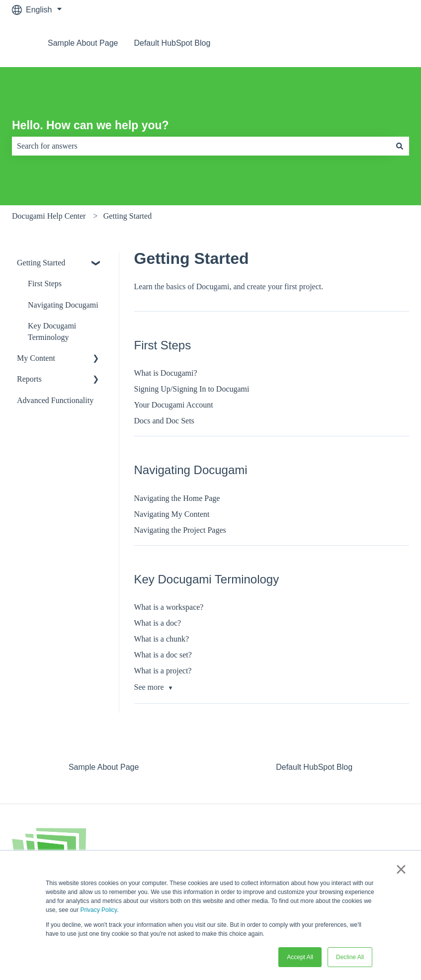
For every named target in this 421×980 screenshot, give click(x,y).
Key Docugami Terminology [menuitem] (52, 331)
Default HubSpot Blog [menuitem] (314, 767)
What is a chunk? (162, 639)
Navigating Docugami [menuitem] (63, 305)
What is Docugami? (166, 373)
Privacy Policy (98, 910)
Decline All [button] (350, 957)
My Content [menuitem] (36, 358)
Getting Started (127, 216)
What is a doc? (158, 623)
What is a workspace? (169, 607)
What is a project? (163, 671)
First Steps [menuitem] (45, 284)
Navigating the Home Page (177, 498)
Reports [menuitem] (29, 379)
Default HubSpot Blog (172, 43)
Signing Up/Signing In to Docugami (192, 389)
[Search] (400, 146)
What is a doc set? (163, 655)
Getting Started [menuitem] (41, 263)
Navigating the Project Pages (180, 530)
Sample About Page (83, 43)
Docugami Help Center (49, 216)
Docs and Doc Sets (164, 421)
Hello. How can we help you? (90, 125)
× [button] (401, 869)
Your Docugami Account (174, 405)
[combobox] (201, 146)
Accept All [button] (300, 957)
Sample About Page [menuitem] (104, 767)
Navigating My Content (172, 514)
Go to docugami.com (362, 43)
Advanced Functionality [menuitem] (55, 400)
